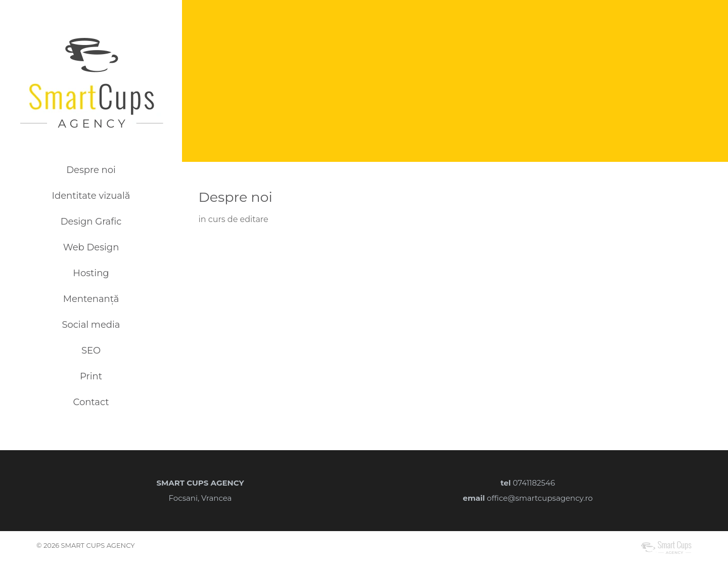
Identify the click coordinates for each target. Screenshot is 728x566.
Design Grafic (91, 222)
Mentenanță (91, 299)
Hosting (91, 273)
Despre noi (91, 170)
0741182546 (534, 483)
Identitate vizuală (91, 196)
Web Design (91, 247)
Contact (91, 402)
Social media (91, 325)
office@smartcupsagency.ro (540, 498)
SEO (91, 351)
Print (91, 376)
